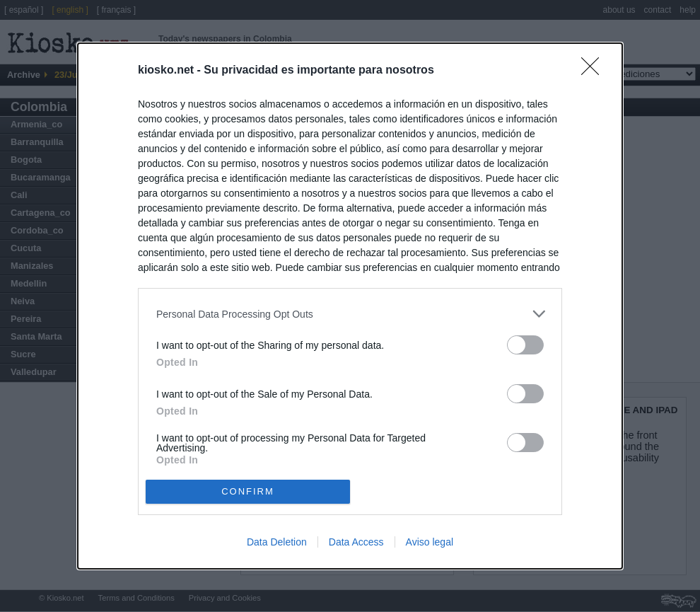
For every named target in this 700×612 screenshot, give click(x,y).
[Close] (595, 71)
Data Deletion (277, 542)
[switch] (525, 345)
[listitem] (350, 314)
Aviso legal (430, 542)
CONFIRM (248, 491)
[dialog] (350, 306)
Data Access (356, 542)
